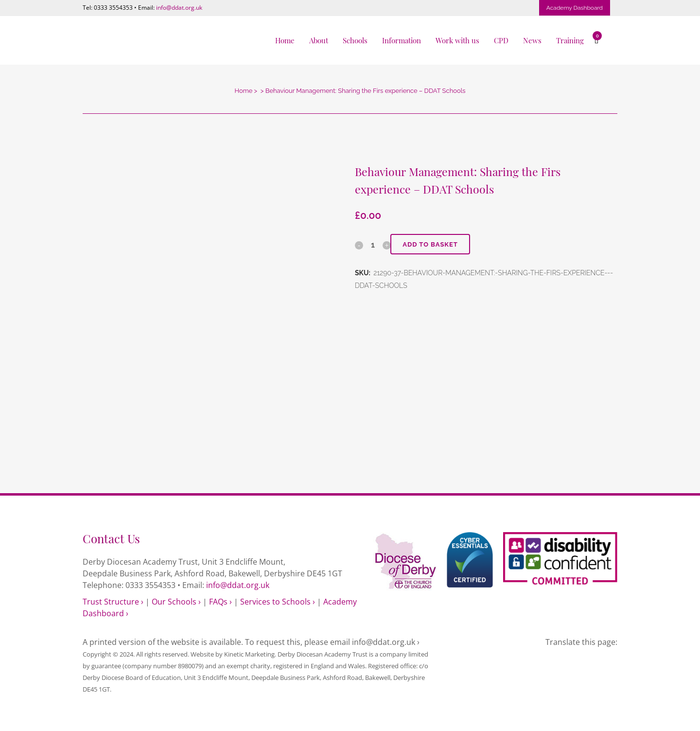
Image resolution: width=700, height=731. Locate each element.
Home (243, 91)
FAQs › (220, 602)
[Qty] (373, 245)
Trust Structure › (113, 602)
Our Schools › (176, 602)
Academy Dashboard (575, 8)
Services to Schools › (278, 602)
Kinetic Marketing (249, 654)
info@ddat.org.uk (179, 8)
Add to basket (430, 244)
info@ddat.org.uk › (386, 642)
